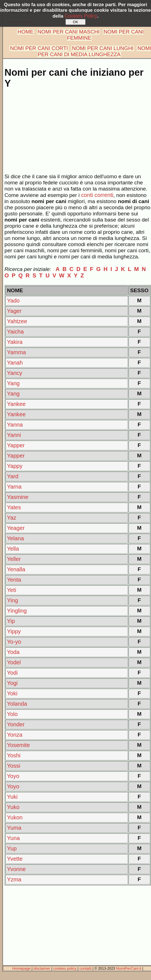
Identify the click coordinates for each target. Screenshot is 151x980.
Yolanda (17, 704)
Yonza (15, 735)
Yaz (12, 518)
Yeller (14, 559)
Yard (13, 476)
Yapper (16, 445)
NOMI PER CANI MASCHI (69, 32)
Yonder (16, 724)
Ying (13, 600)
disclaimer (42, 968)
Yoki (12, 693)
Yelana (15, 538)
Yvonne (16, 869)
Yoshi (14, 755)
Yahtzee (17, 321)
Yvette (15, 859)
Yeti (12, 590)
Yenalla (16, 569)
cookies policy (65, 968)
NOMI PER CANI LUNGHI (103, 48)
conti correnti (97, 195)
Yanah (15, 363)
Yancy (15, 373)
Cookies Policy (81, 16)
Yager (14, 311)
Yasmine (18, 497)
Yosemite (18, 745)
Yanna (15, 425)
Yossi (14, 766)
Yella (13, 549)
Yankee (16, 404)
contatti (85, 968)
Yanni (14, 435)
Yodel (14, 662)
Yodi (12, 673)
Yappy (15, 466)
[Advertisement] (77, 134)
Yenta (14, 580)
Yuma (14, 828)
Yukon (15, 817)
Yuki (12, 797)
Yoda (13, 652)
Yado (13, 301)
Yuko (13, 807)
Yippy (14, 631)
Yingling (17, 611)
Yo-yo (14, 642)
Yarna (14, 487)
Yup (12, 848)
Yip (11, 621)
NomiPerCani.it (129, 968)
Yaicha (15, 332)
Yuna (13, 838)
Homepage (21, 968)
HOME (25, 32)
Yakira (15, 342)
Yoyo (13, 776)
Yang (13, 383)
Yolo (12, 714)
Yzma (14, 879)
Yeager (16, 528)
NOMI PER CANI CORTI (39, 48)
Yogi (12, 683)
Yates (14, 507)
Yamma (16, 352)
